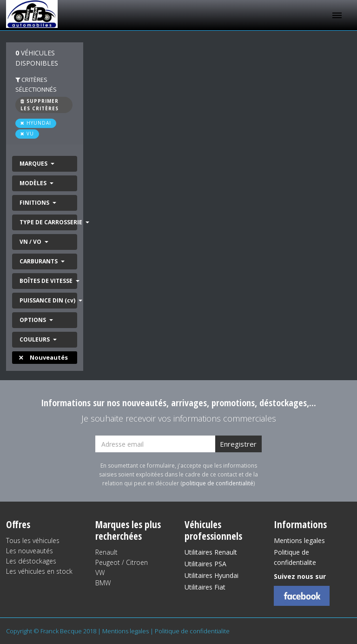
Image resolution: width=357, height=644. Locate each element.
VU (27, 134)
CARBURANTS (39, 261)
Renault (106, 552)
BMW (103, 583)
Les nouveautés (30, 551)
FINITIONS (35, 203)
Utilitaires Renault (211, 552)
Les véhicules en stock (39, 571)
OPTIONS (33, 320)
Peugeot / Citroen (122, 562)
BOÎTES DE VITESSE (47, 281)
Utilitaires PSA (205, 564)
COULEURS (35, 339)
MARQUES (34, 164)
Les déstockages (31, 561)
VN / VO (31, 242)
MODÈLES (34, 183)
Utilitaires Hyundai (212, 575)
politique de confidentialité (218, 483)
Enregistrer (238, 444)
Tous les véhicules (33, 540)
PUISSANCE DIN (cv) (48, 300)
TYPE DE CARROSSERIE (48, 222)
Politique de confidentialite (295, 557)
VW (100, 573)
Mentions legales (299, 540)
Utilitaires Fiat (205, 587)
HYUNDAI (36, 123)
